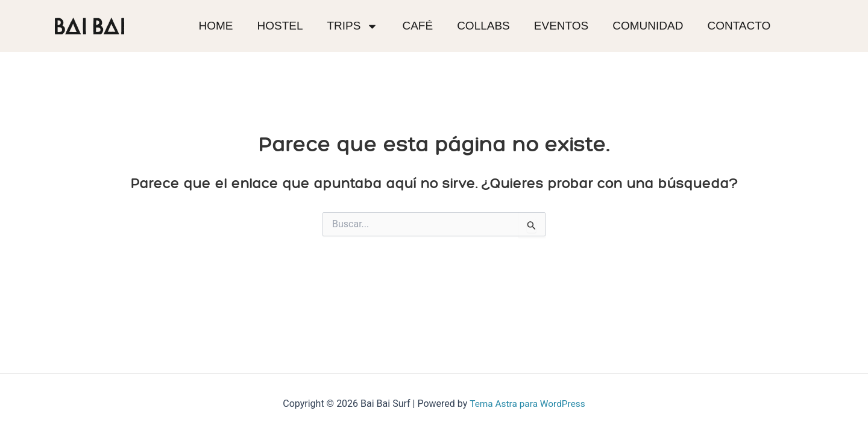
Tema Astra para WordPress (527, 404)
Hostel (280, 26)
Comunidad (648, 26)
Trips (353, 26)
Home (215, 26)
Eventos (561, 26)
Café (417, 26)
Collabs (483, 26)
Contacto (739, 26)
